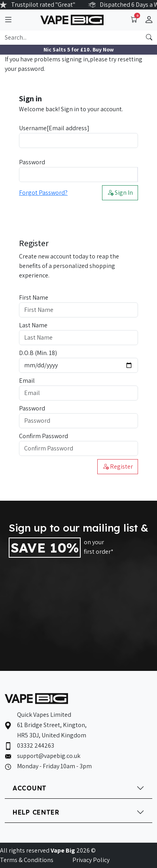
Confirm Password (44, 436)
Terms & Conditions (27, 860)
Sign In (120, 193)
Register (118, 466)
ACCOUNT (30, 788)
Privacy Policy (91, 860)
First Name (34, 297)
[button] (149, 20)
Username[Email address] (54, 128)
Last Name (33, 325)
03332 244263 (36, 745)
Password (32, 162)
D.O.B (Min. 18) (38, 353)
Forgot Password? (43, 193)
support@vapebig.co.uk (49, 756)
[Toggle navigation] (8, 20)
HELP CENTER (36, 812)
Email (27, 381)
